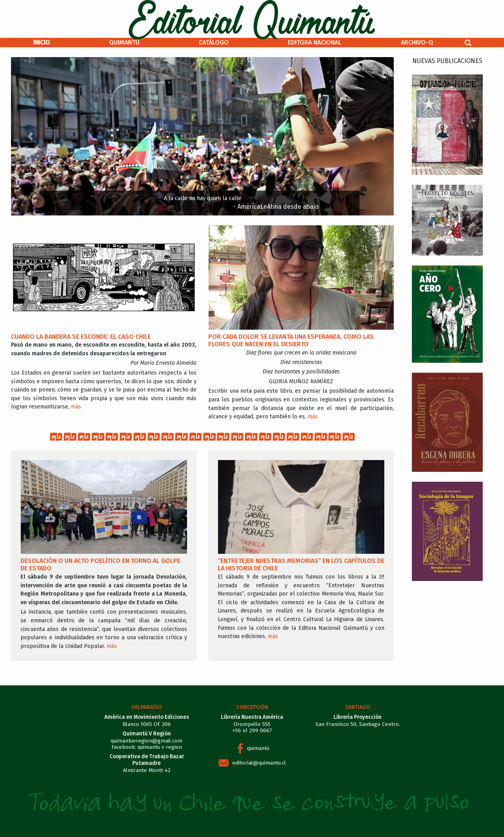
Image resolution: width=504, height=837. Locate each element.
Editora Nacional (315, 42)
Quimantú (124, 42)
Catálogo (214, 42)
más (76, 407)
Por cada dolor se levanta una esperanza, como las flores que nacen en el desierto (291, 340)
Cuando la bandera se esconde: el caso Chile (81, 337)
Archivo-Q (417, 42)
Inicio (42, 42)
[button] (30, 136)
